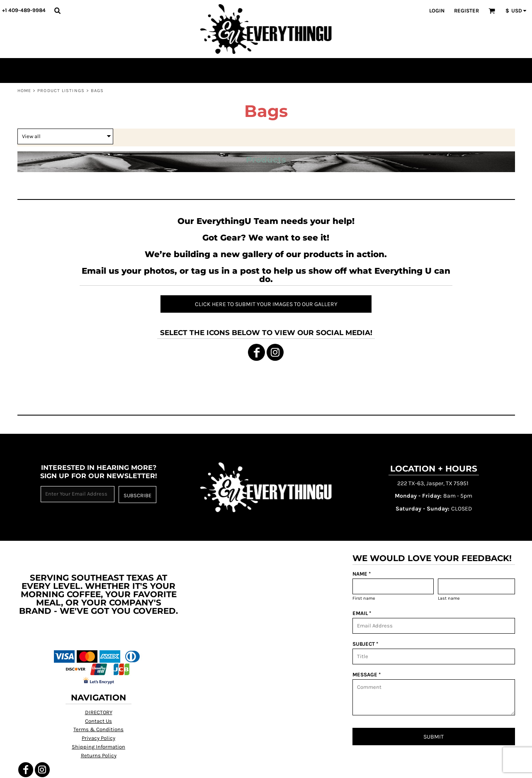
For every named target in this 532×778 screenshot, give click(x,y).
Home (24, 91)
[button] (57, 10)
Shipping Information (98, 747)
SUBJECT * (365, 644)
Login (437, 11)
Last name (449, 598)
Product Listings (61, 91)
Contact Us (98, 721)
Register (466, 11)
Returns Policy (99, 755)
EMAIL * (362, 613)
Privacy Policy (98, 738)
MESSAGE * (367, 675)
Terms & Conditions (98, 729)
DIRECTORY (99, 712)
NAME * (362, 574)
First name (364, 598)
